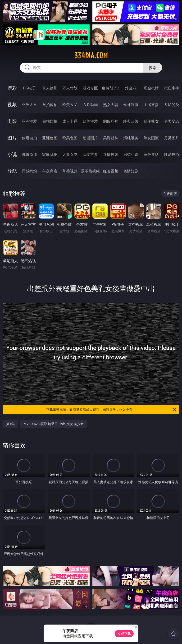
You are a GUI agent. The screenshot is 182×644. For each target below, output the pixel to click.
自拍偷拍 (50, 105)
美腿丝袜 (111, 138)
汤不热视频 (90, 171)
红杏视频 (111, 171)
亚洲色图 (50, 138)
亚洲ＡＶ (29, 105)
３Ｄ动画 (90, 105)
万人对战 (70, 88)
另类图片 (172, 138)
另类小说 (131, 154)
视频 (12, 104)
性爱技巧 (172, 154)
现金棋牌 (151, 88)
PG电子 (29, 88)
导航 (12, 171)
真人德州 (50, 88)
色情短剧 (131, 171)
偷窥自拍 (29, 138)
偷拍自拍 (50, 121)
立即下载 (124, 633)
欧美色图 (70, 138)
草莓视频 (70, 171)
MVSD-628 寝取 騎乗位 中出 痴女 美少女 (54, 424)
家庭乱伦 (50, 154)
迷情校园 (111, 154)
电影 (12, 121)
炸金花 (131, 88)
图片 (12, 138)
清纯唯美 (131, 138)
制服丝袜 (111, 121)
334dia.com (91, 56)
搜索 (153, 68)
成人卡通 (70, 121)
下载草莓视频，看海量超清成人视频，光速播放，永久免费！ (111, 410)
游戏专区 (90, 88)
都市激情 (29, 154)
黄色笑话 (151, 154)
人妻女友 (70, 154)
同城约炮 (29, 171)
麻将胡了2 (111, 88)
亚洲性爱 (29, 121)
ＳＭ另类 (172, 105)
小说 (12, 154)
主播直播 (151, 105)
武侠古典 (90, 154)
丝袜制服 (131, 105)
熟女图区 (151, 138)
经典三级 (131, 121)
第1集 (10, 424)
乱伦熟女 (151, 121)
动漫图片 (90, 138)
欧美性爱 (90, 121)
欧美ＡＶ (70, 105)
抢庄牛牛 (172, 88)
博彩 (12, 88)
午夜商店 (50, 171)
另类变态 (172, 121)
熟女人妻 (111, 105)
